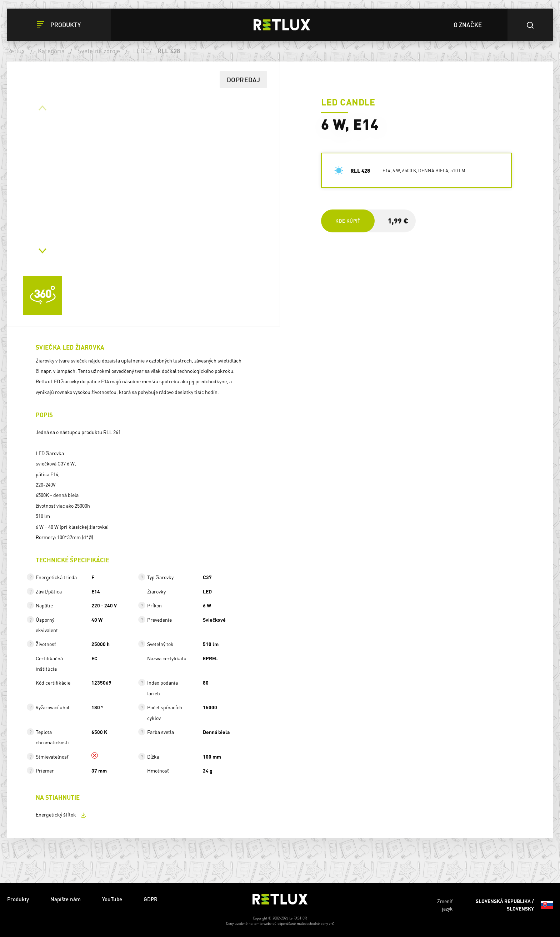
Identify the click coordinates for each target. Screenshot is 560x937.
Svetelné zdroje (99, 51)
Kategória (51, 51)
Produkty (18, 899)
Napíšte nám (66, 899)
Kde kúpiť (348, 221)
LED (139, 51)
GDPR (151, 899)
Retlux (16, 51)
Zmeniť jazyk (495, 905)
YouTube (112, 899)
